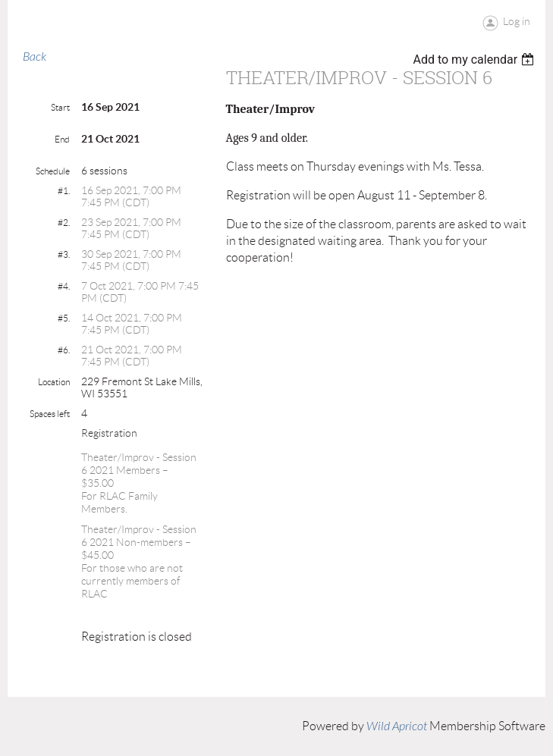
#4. (64, 286)
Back (35, 57)
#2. (64, 223)
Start (60, 107)
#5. (64, 318)
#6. (64, 350)
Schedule (53, 171)
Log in (517, 21)
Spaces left (50, 414)
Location (54, 382)
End (62, 139)
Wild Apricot (397, 726)
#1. (64, 191)
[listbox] (475, 60)
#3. (64, 254)
